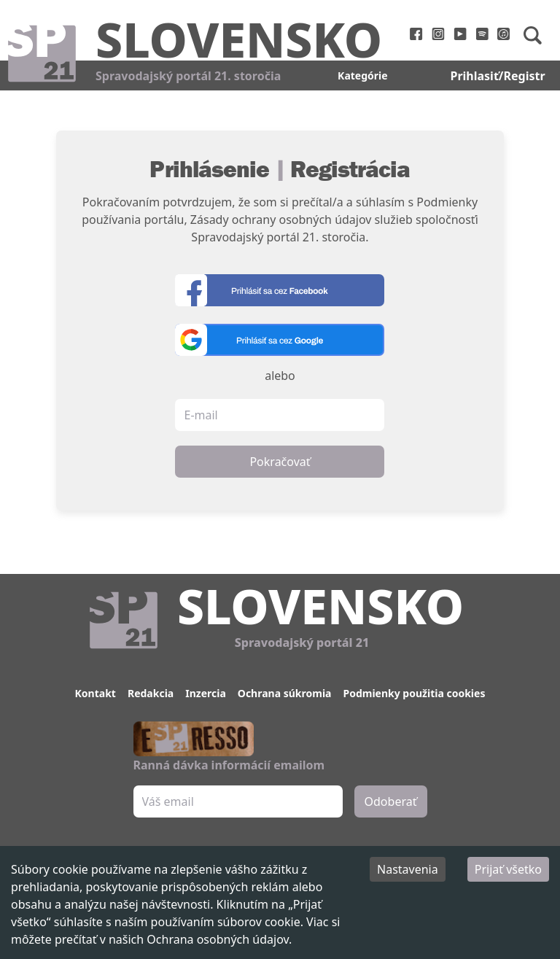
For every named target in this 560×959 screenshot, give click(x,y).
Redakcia (151, 693)
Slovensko (239, 39)
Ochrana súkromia (285, 693)
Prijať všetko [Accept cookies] (508, 869)
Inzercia (206, 693)
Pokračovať (280, 462)
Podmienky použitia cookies (414, 693)
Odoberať (391, 801)
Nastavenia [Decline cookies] (408, 869)
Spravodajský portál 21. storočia (188, 76)
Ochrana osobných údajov (218, 939)
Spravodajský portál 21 (302, 642)
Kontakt (96, 693)
